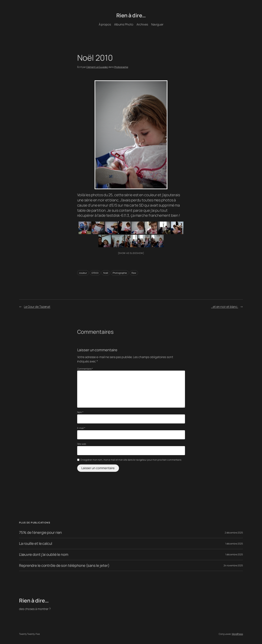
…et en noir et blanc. (225, 307)
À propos (105, 24)
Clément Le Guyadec (97, 67)
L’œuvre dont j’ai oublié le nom (44, 555)
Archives (142, 24)
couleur (83, 273)
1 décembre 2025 (234, 544)
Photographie (121, 67)
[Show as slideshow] (131, 253)
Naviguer (157, 24)
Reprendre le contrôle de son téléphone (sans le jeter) (64, 566)
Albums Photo (124, 24)
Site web (82, 444)
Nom (80, 412)
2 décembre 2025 (234, 533)
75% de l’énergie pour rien (40, 533)
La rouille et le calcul (36, 544)
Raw (134, 273)
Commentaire (85, 369)
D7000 (95, 273)
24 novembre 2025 (233, 565)
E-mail (81, 428)
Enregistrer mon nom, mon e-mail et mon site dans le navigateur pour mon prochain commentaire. (131, 460)
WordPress (237, 634)
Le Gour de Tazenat (37, 307)
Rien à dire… (131, 15)
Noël (106, 273)
